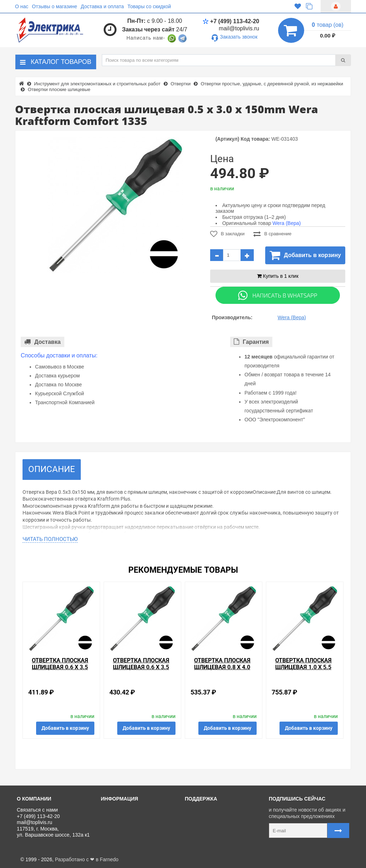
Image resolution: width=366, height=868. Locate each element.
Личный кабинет (206, 818)
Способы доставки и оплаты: (59, 355)
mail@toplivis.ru (239, 28)
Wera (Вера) (286, 223)
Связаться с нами (208, 810)
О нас (22, 6)
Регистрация (202, 826)
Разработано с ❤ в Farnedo (87, 859)
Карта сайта (201, 842)
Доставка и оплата (102, 6)
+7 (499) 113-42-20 (231, 21)
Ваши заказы (203, 834)
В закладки (227, 234)
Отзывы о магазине (54, 6)
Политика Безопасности (131, 842)
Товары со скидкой (149, 6)
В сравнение (272, 234)
